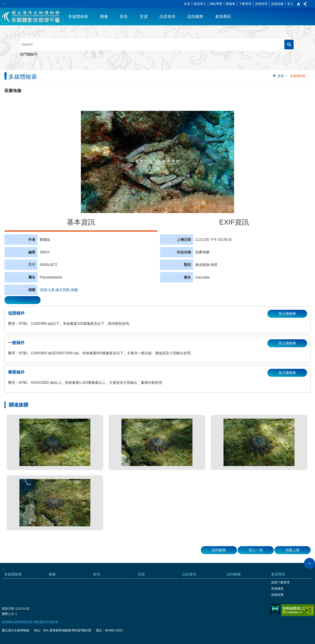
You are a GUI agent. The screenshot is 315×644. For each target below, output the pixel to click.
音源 (144, 17)
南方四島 (63, 290)
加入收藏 (22, 300)
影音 (124, 17)
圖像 (104, 17)
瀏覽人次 (8, 614)
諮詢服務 (195, 17)
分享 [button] (305, 4)
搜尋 (289, 45)
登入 (290, 4)
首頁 (187, 4)
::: (3, 4)
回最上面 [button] (293, 550)
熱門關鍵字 (29, 54)
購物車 (231, 4)
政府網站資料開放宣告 (17, 622)
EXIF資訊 (234, 222)
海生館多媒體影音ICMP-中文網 (31, 17)
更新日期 (8, 609)
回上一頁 (256, 550)
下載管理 (245, 4)
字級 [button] (298, 4)
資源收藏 (277, 4)
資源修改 (277, 588)
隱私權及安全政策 (46, 622)
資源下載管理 (280, 582)
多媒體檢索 (78, 17)
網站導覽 (216, 4)
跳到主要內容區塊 (2, 2)
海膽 (74, 290)
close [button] (309, 563)
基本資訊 (81, 222)
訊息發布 (168, 17)
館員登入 (200, 4)
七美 (51, 290)
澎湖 (43, 290)
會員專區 (223, 17)
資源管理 (261, 4)
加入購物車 (287, 314)
